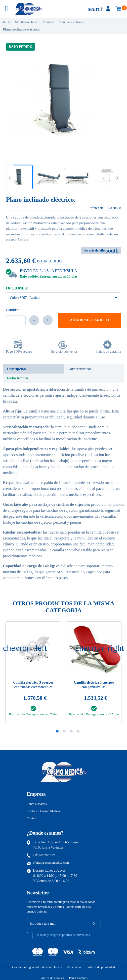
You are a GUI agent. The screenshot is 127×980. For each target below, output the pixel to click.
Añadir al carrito (90, 320)
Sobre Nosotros (37, 804)
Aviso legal (74, 967)
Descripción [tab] (16, 369)
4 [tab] (78, 731)
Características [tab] (80, 369)
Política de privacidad (101, 967)
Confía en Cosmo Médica (43, 811)
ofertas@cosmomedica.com (51, 863)
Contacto (33, 818)
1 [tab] (57, 731)
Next (117, 177)
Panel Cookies (78, 978)
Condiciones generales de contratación (37, 967)
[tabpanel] (94, 674)
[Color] (63, 298)
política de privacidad (76, 935)
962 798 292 (47, 855)
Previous (10, 177)
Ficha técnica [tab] (18, 378)
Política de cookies (52, 978)
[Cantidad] (16, 320)
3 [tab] (71, 731)
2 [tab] (64, 731)
